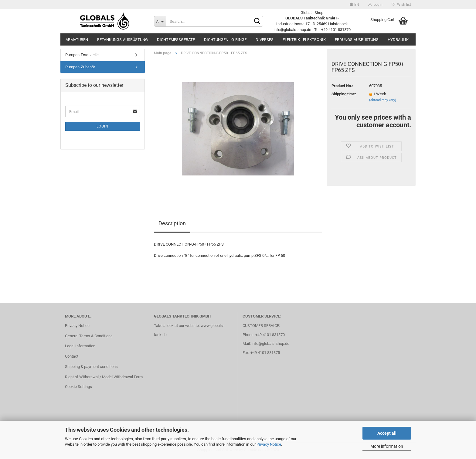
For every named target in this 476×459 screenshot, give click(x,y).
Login (375, 5)
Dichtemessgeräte (176, 40)
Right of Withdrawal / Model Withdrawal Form (104, 378)
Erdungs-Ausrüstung (357, 40)
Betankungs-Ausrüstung (122, 40)
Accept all (387, 433)
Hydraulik (398, 40)
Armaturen (77, 40)
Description (172, 224)
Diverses (265, 40)
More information (387, 446)
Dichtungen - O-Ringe (225, 40)
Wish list (401, 5)
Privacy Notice (269, 444)
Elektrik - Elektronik (304, 40)
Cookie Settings (78, 388)
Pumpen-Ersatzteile (82, 56)
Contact (72, 357)
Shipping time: (344, 95)
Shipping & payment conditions (91, 368)
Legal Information (80, 347)
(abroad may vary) (383, 101)
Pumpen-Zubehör (80, 68)
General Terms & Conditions (89, 337)
